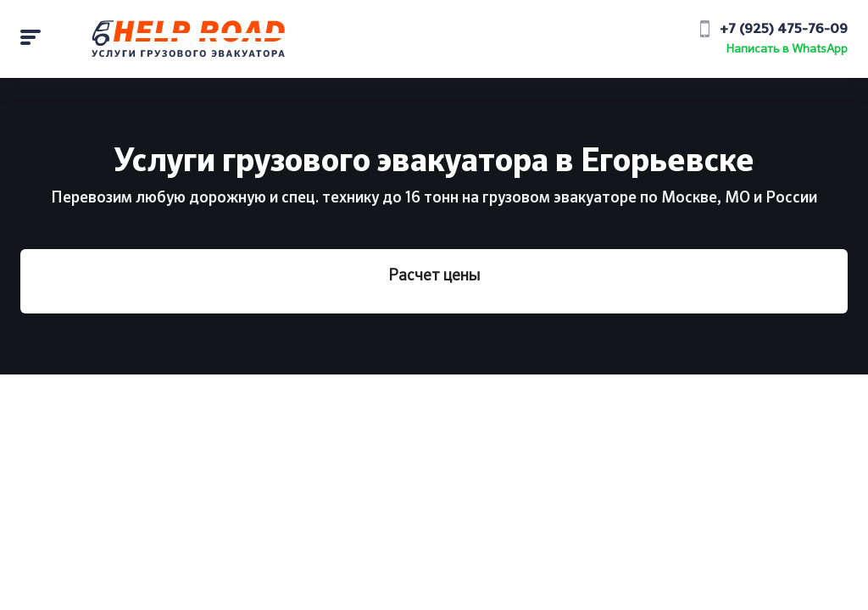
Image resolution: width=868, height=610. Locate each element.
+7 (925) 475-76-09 (784, 30)
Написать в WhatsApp (787, 49)
